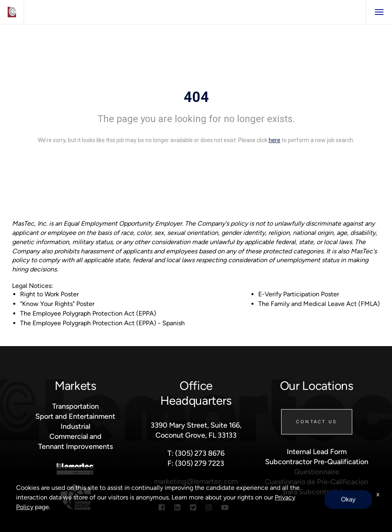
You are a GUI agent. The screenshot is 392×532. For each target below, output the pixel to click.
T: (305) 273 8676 (196, 453)
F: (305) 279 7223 (196, 463)
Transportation (76, 406)
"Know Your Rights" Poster (57, 304)
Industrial (76, 426)
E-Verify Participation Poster (299, 294)
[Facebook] (162, 507)
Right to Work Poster (49, 294)
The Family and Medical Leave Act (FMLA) (319, 304)
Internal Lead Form (317, 451)
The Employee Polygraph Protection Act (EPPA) (88, 313)
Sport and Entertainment (75, 416)
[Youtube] (225, 507)
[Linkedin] (177, 507)
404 (196, 97)
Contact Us (317, 422)
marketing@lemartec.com (196, 481)
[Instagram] (209, 507)
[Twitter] (193, 507)
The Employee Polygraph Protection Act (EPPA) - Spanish (102, 323)
